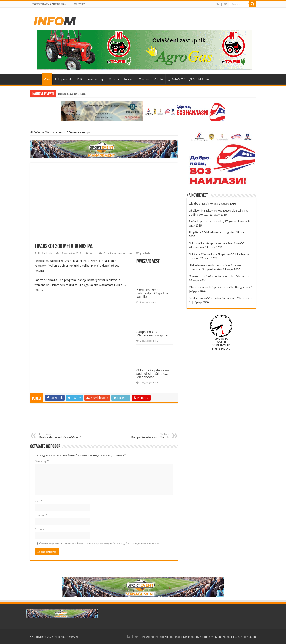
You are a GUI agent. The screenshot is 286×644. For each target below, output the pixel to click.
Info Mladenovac (169, 637)
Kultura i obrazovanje (91, 79)
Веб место (41, 529)
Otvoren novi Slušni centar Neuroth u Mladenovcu (220, 276)
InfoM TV (176, 79)
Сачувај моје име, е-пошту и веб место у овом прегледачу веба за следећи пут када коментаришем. (99, 543)
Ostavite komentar (114, 253)
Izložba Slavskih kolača (72, 94)
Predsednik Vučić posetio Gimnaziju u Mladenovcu (221, 298)
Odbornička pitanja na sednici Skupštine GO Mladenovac (153, 374)
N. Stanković (45, 253)
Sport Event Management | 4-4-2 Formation (228, 637)
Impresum (79, 4)
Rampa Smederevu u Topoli (146, 436)
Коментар (42, 461)
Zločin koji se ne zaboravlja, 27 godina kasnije (152, 293)
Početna (36, 79)
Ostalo (159, 79)
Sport (113, 79)
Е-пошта (41, 515)
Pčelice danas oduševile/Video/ (62, 436)
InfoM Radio (199, 79)
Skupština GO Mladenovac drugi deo (153, 334)
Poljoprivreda (64, 79)
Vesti (47, 79)
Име (38, 501)
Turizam (144, 79)
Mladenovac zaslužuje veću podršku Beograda (218, 287)
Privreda (129, 79)
